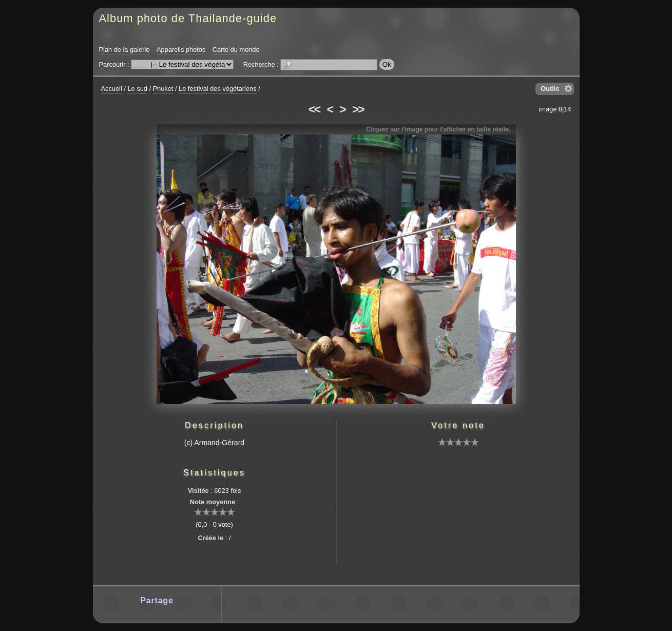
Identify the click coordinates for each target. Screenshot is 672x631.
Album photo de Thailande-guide (188, 18)
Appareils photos (181, 50)
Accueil (112, 89)
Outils (550, 89)
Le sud (137, 89)
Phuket (163, 89)
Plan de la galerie (124, 50)
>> (358, 109)
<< (314, 109)
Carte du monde (236, 50)
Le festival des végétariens (218, 89)
